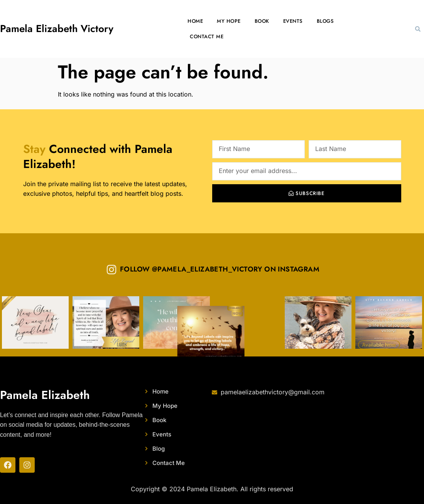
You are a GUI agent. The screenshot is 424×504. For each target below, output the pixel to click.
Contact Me (207, 36)
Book (262, 21)
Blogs (325, 21)
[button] (418, 29)
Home (195, 21)
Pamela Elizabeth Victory (57, 29)
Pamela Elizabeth (45, 395)
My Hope (229, 21)
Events (293, 21)
